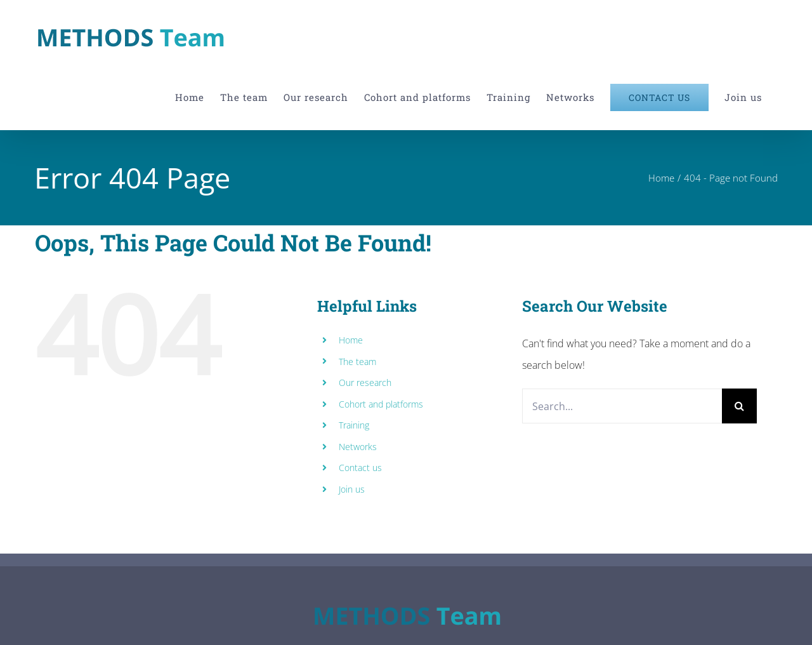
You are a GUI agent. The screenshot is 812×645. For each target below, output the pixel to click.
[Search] (739, 406)
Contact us (360, 468)
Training (354, 425)
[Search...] (622, 406)
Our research (365, 382)
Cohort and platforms (381, 404)
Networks (358, 447)
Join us (352, 489)
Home (351, 340)
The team (357, 362)
